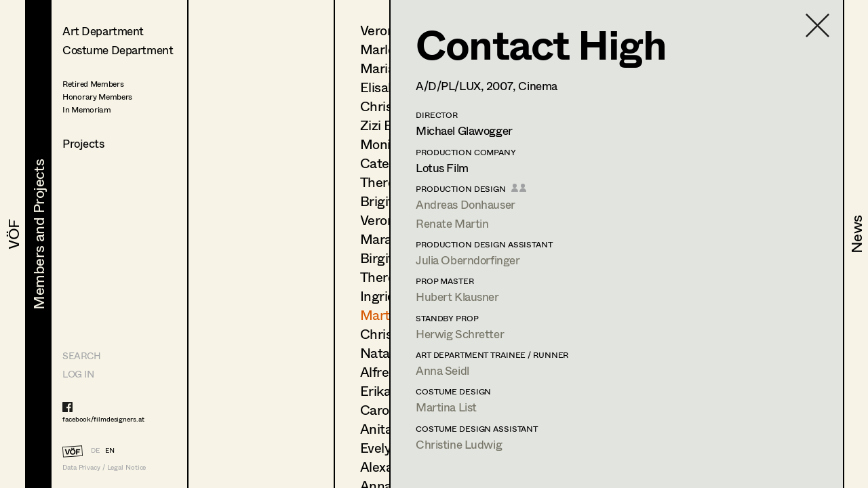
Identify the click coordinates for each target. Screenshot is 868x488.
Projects (83, 143)
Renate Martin (452, 223)
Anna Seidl (442, 370)
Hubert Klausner (457, 297)
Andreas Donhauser (466, 204)
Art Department (103, 31)
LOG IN (78, 374)
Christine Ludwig (459, 444)
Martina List (446, 407)
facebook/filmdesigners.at (103, 419)
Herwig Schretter (460, 334)
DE (95, 450)
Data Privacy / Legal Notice (104, 467)
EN (110, 450)
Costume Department (118, 50)
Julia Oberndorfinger (468, 260)
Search (81, 355)
